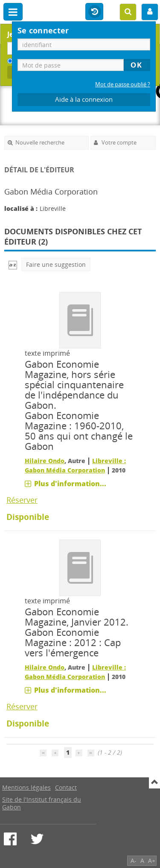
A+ (152, 861)
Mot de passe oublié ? (123, 84)
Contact (66, 787)
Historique (94, 12)
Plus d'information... (70, 484)
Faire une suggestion (56, 264)
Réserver (22, 500)
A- (134, 861)
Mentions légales (26, 787)
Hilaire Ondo (45, 461)
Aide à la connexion (84, 99)
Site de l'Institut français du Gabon (42, 803)
